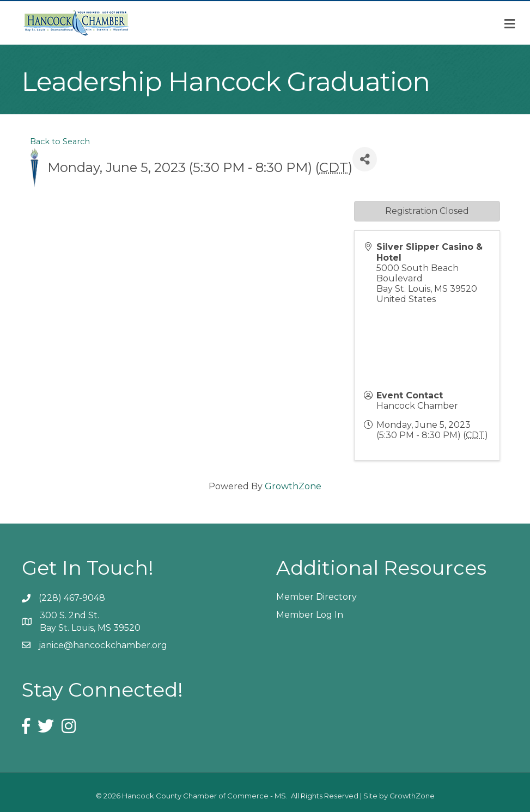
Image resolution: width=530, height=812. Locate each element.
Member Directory (316, 597)
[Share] (365, 159)
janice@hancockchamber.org (103, 645)
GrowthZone (293, 486)
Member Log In (310, 615)
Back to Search (60, 142)
